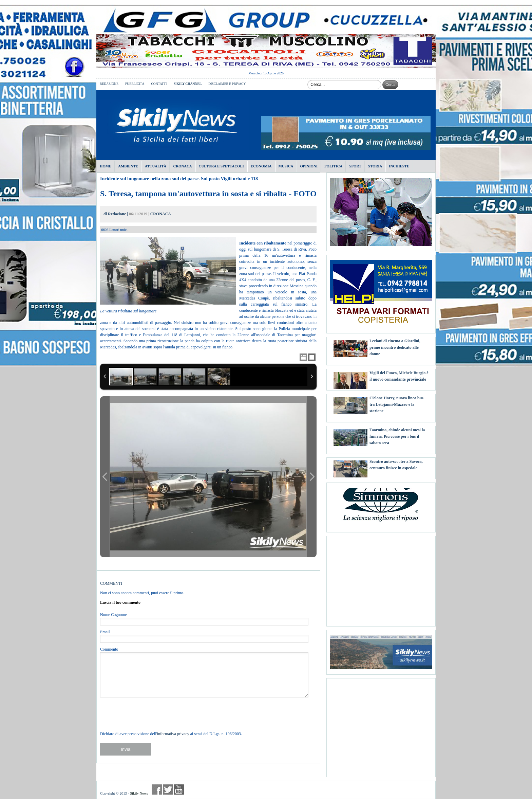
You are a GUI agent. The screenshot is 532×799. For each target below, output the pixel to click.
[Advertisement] (381, 579)
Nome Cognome (113, 615)
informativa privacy (173, 734)
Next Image (312, 477)
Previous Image (105, 477)
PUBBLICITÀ (135, 84)
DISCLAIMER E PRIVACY (227, 84)
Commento (109, 649)
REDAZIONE (109, 84)
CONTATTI (159, 84)
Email (105, 632)
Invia (126, 749)
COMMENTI (111, 583)
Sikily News (139, 793)
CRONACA (161, 214)
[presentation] (152, 714)
